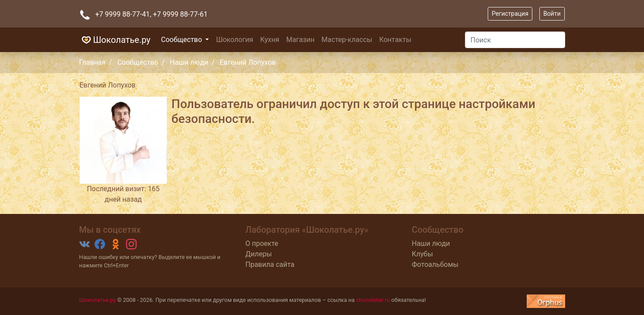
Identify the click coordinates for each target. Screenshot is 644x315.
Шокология (234, 40)
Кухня (269, 40)
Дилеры (259, 254)
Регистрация (510, 14)
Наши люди (189, 62)
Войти (552, 14)
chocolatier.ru (373, 300)
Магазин (301, 40)
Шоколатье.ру (115, 40)
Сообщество (183, 40)
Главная (93, 62)
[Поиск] (515, 40)
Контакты (395, 40)
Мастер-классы (347, 40)
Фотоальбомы (435, 264)
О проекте (262, 243)
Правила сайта (270, 264)
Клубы (422, 254)
